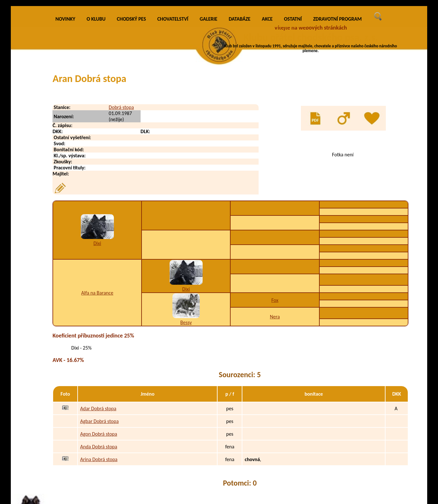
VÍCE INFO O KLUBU (323, 65)
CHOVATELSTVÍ (173, 19)
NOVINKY (65, 19)
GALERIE (209, 19)
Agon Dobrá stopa (99, 434)
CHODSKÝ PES (131, 19)
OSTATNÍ (293, 19)
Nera (275, 317)
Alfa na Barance (97, 293)
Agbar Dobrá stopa (99, 421)
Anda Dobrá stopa (99, 447)
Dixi (97, 243)
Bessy (186, 322)
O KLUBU (96, 19)
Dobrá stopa (121, 107)
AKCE (267, 19)
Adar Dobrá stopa (98, 409)
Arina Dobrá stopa (99, 459)
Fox (275, 300)
